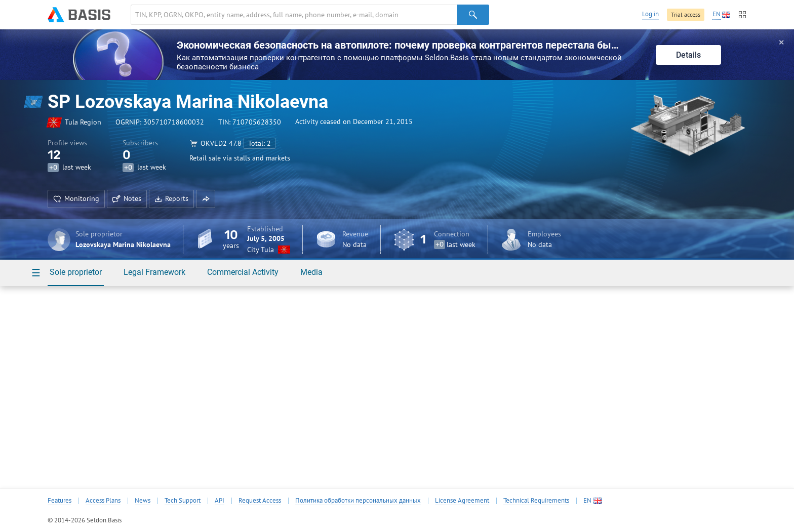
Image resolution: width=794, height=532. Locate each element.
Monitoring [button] (76, 198)
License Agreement (462, 501)
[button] (206, 199)
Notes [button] (127, 198)
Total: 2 (260, 143)
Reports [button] (171, 198)
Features (59, 501)
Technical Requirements (536, 501)
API (220, 501)
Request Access (260, 501)
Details (688, 55)
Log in (650, 14)
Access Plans (103, 501)
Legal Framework (154, 272)
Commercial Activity (243, 272)
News (143, 501)
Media (311, 272)
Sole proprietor (76, 272)
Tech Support (183, 501)
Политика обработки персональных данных (358, 501)
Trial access (686, 14)
